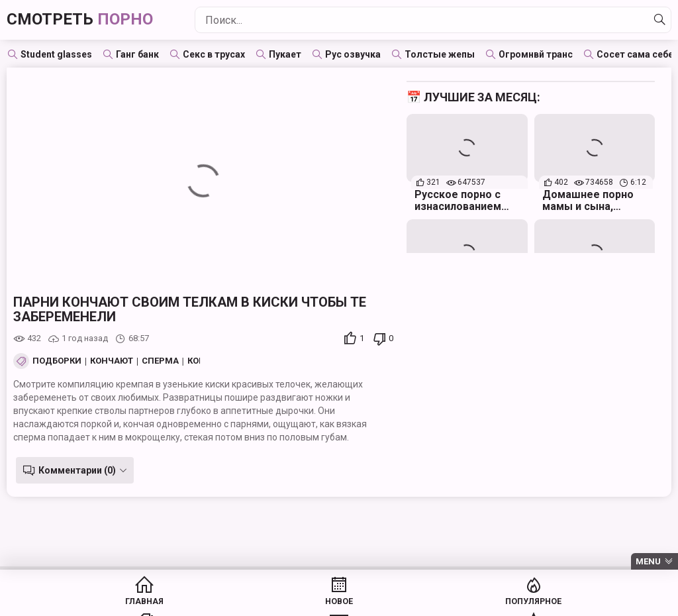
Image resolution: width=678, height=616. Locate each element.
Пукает (285, 54)
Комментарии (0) (74, 470)
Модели (592, 603)
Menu (648, 561)
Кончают (112, 361)
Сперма (160, 361)
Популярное (288, 603)
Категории (390, 603)
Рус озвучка (353, 54)
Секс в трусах (214, 54)
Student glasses (56, 54)
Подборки (57, 361)
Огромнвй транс (536, 54)
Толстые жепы (440, 54)
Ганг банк (137, 54)
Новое (187, 603)
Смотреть (90, 20)
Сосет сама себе (635, 54)
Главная (86, 603)
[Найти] (657, 20)
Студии (491, 603)
